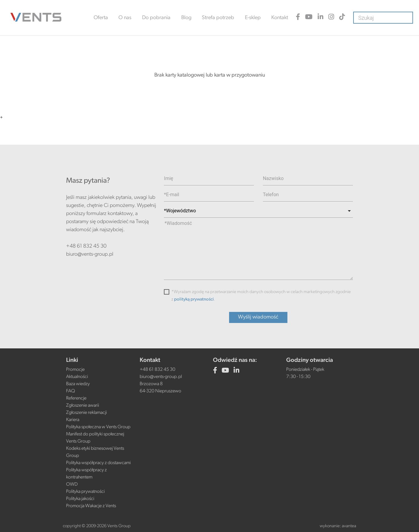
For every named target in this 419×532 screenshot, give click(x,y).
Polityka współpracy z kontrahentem (86, 474)
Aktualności (77, 377)
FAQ (71, 391)
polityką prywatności (194, 299)
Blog (186, 18)
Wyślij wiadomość (258, 317)
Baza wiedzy (78, 384)
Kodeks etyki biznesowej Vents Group (95, 452)
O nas (125, 18)
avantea (349, 526)
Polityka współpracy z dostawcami (98, 463)
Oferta (101, 18)
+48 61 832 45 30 (86, 246)
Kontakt (280, 18)
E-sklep (253, 18)
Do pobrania (156, 18)
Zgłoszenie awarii (83, 406)
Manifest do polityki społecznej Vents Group (95, 438)
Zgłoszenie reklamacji (86, 413)
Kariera (73, 420)
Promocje (75, 370)
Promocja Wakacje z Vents (91, 506)
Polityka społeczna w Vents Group (98, 427)
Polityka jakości (80, 499)
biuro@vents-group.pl (90, 254)
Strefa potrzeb (218, 18)
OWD (72, 484)
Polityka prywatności (85, 492)
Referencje (76, 398)
